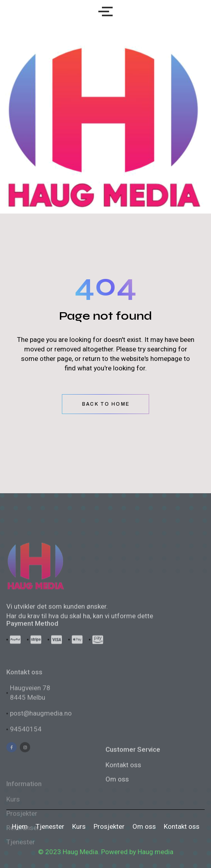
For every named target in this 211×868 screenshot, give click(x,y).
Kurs (79, 826)
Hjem (20, 826)
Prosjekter (109, 826)
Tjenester (50, 826)
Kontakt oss (123, 796)
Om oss (144, 826)
